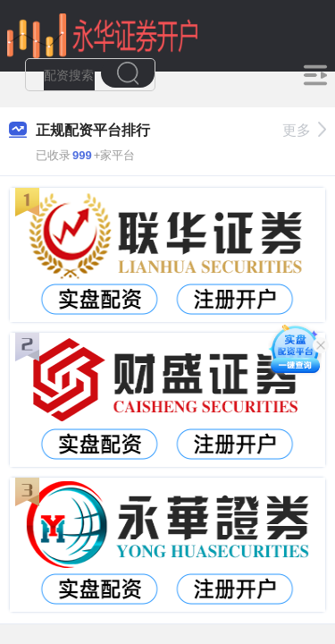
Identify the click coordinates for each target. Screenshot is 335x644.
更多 (304, 130)
